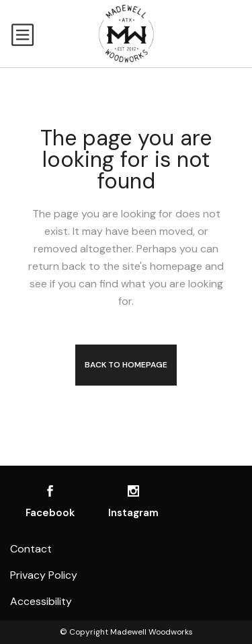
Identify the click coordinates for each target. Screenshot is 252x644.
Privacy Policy (44, 575)
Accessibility (41, 601)
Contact (31, 549)
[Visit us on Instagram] (133, 491)
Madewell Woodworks (152, 632)
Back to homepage (126, 365)
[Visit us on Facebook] (50, 491)
